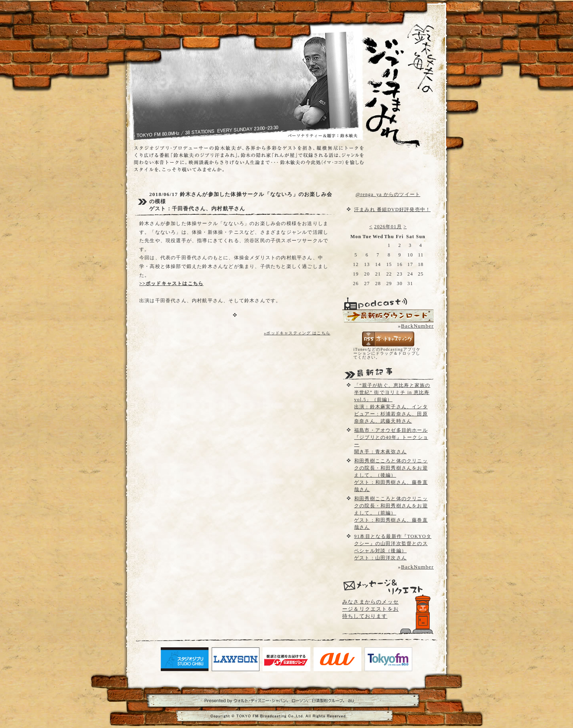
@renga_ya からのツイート (388, 194)
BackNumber (417, 326)
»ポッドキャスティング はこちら (297, 333)
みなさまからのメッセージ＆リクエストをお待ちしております (370, 609)
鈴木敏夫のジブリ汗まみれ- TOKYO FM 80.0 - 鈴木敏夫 (392, 72)
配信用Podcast (388, 316)
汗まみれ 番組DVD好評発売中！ (392, 210)
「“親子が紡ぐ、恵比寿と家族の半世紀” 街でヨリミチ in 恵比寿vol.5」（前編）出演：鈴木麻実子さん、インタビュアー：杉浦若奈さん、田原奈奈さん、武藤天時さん (392, 403)
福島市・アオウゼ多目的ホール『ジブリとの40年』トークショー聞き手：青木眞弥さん (391, 441)
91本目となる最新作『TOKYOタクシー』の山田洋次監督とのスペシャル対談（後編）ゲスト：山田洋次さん (393, 547)
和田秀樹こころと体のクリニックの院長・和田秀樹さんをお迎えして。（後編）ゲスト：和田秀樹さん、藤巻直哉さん (391, 475)
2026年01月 (388, 227)
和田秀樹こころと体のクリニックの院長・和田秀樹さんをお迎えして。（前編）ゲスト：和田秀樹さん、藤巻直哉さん (391, 513)
